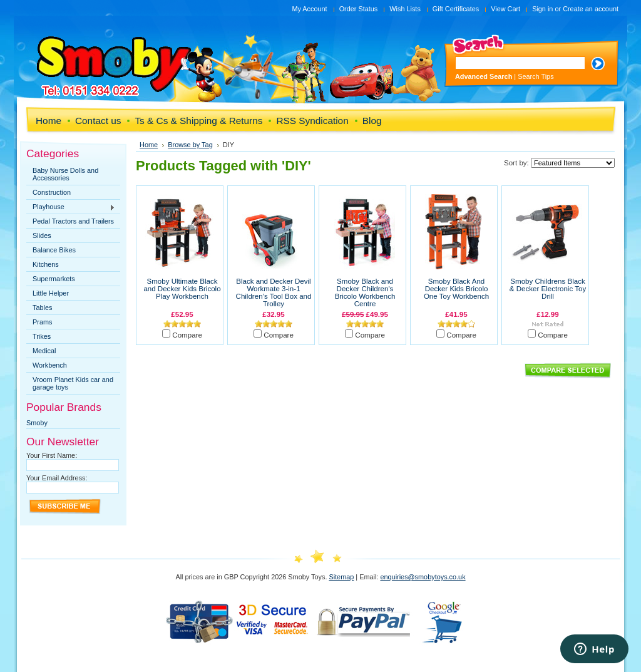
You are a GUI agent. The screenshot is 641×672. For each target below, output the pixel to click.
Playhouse (71, 207)
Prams (42, 322)
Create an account (591, 9)
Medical (44, 351)
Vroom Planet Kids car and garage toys (73, 383)
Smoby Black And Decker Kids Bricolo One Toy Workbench (456, 289)
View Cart (505, 9)
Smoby (37, 423)
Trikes (42, 336)
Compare (187, 335)
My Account (309, 9)
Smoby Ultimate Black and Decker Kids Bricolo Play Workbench (182, 289)
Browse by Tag (190, 145)
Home (149, 145)
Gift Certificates (456, 9)
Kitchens (46, 264)
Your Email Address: (57, 478)
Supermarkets (54, 279)
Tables (42, 308)
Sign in (542, 9)
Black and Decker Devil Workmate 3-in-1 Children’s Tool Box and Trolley (274, 292)
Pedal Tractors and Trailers (73, 221)
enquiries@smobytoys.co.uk (423, 577)
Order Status (359, 9)
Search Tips (536, 76)
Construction (52, 192)
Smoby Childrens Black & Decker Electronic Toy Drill (548, 289)
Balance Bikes (54, 250)
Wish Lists (405, 9)
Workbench (50, 365)
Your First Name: (52, 455)
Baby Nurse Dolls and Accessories (65, 174)
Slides (42, 235)
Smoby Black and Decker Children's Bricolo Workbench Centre (365, 292)
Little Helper (51, 293)
